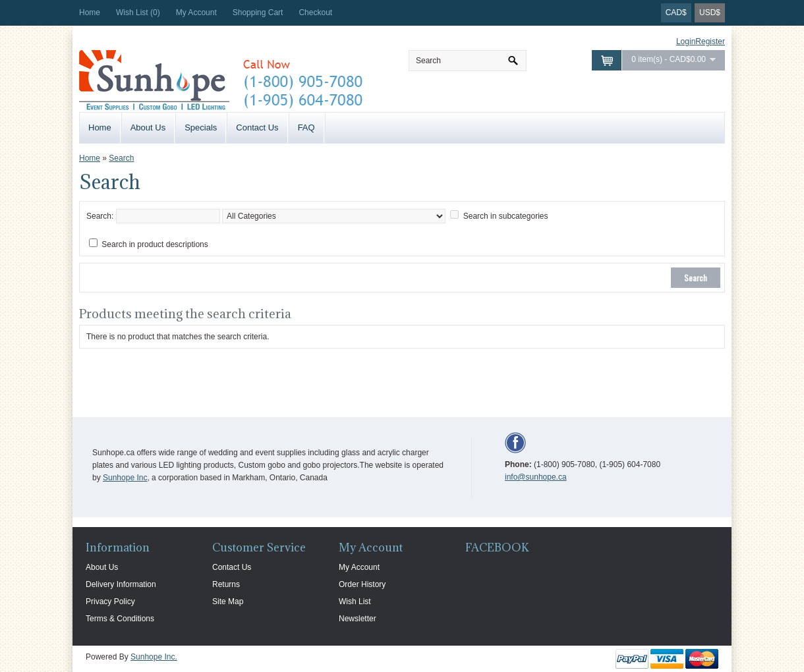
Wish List (355, 602)
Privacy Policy (110, 602)
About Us (148, 127)
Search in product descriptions (155, 244)
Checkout (315, 13)
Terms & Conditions (120, 619)
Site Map (228, 602)
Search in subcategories (506, 216)
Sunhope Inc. (154, 657)
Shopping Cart (258, 13)
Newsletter (358, 619)
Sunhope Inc (125, 478)
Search (121, 158)
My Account (196, 13)
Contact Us (257, 127)
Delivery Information (121, 584)
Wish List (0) (138, 13)
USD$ (710, 13)
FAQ (306, 127)
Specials (201, 127)
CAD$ (676, 13)
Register (710, 42)
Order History (362, 584)
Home (90, 13)
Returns (226, 584)
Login (686, 42)
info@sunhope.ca (536, 477)
